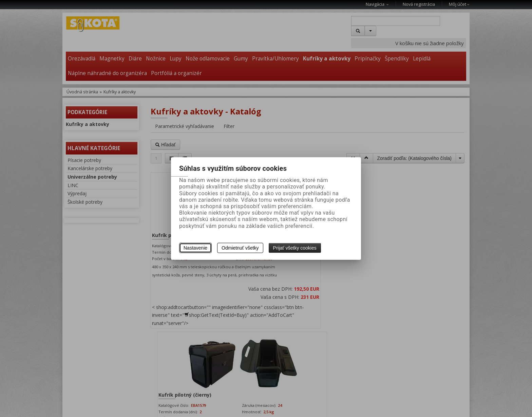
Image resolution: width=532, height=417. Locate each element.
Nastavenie (195, 248)
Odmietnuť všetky (240, 248)
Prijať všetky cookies (295, 248)
